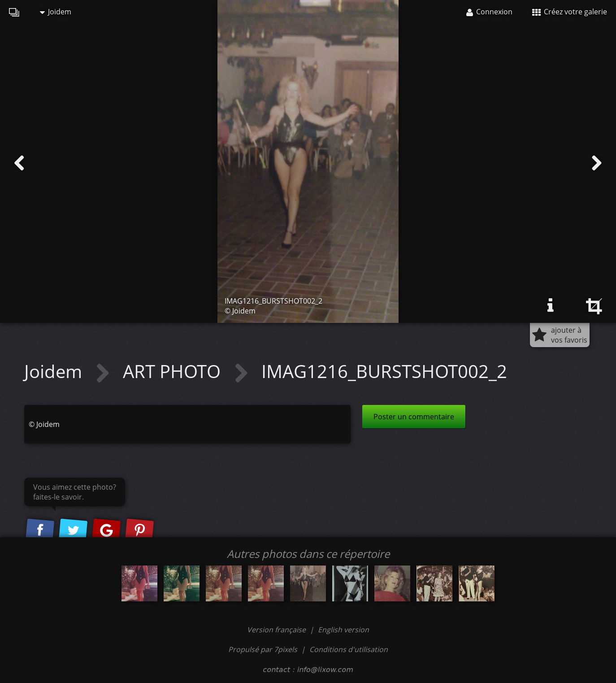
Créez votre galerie (570, 12)
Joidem (56, 12)
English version (343, 630)
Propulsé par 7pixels (263, 649)
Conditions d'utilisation (349, 649)
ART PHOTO (174, 371)
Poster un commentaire (414, 417)
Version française (277, 630)
